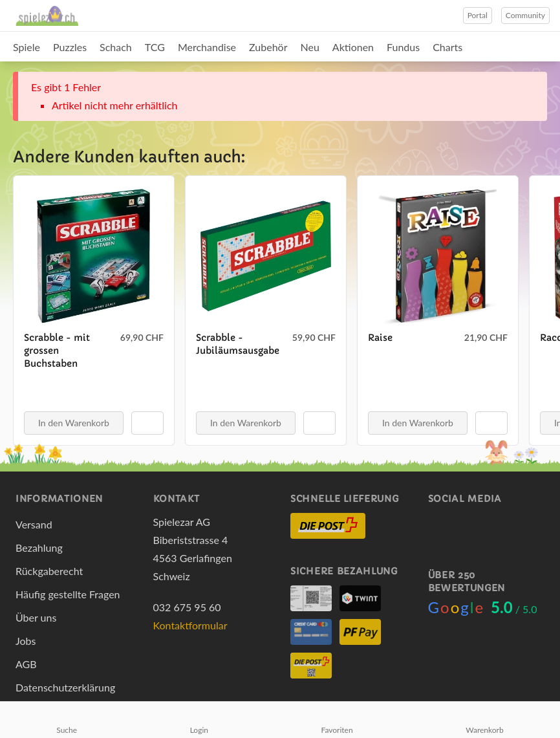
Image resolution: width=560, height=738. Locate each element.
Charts (447, 47)
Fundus (403, 47)
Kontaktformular (190, 625)
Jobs (26, 641)
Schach (116, 47)
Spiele (27, 47)
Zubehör (268, 47)
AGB (26, 664)
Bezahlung (39, 548)
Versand (34, 524)
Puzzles (70, 47)
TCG (155, 47)
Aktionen (353, 47)
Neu (310, 47)
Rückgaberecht (49, 571)
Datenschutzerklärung (65, 687)
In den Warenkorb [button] (74, 423)
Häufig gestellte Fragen (68, 594)
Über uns (36, 617)
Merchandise (207, 47)
